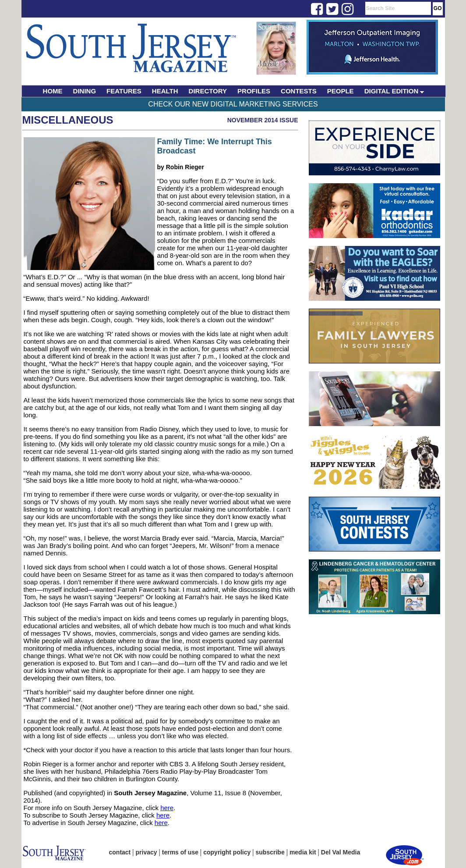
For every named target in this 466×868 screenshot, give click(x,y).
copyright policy (227, 852)
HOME (53, 91)
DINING (85, 91)
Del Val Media (341, 852)
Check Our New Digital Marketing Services (233, 104)
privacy (147, 852)
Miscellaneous (68, 120)
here (167, 808)
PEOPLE (341, 91)
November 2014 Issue (263, 120)
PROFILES (254, 91)
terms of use (180, 852)
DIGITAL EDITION (394, 91)
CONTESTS (299, 91)
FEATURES (124, 91)
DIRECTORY (208, 91)
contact (120, 852)
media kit (303, 852)
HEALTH (165, 91)
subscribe (270, 852)
